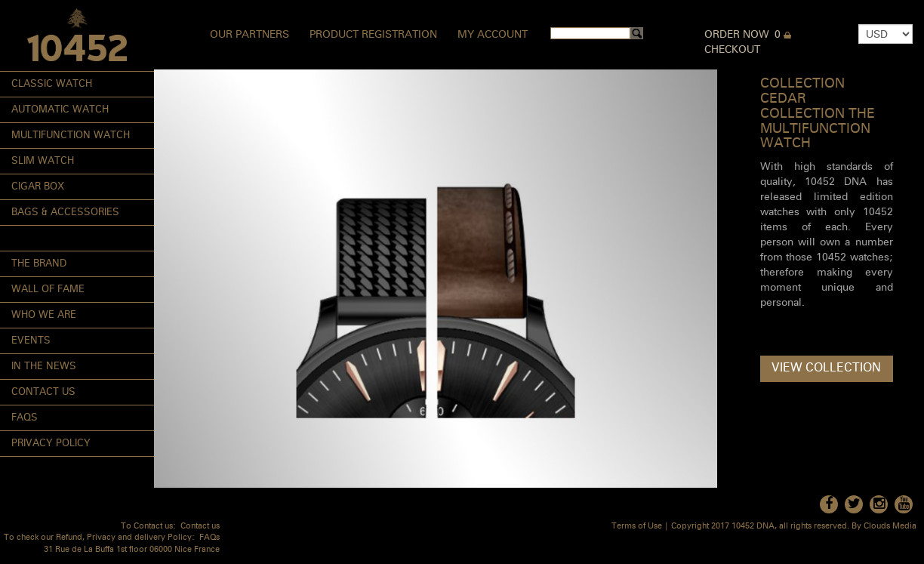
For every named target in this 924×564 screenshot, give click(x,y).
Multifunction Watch (71, 136)
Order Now (737, 35)
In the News (44, 367)
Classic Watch (52, 84)
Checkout (732, 50)
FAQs (25, 418)
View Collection (826, 368)
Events (31, 341)
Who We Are (44, 315)
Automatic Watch (60, 110)
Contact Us (43, 392)
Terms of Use (637, 527)
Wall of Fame (48, 290)
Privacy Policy (51, 444)
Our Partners (249, 35)
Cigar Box (38, 187)
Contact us (200, 527)
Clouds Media (890, 527)
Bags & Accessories (65, 213)
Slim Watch (43, 161)
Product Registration (373, 35)
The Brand (39, 264)
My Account (493, 35)
